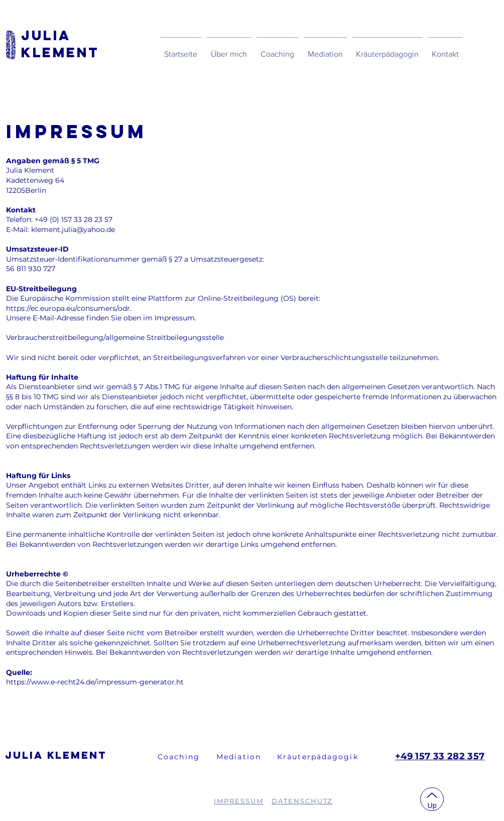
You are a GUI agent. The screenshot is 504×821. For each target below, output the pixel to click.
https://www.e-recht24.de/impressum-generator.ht (95, 682)
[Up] (432, 799)
